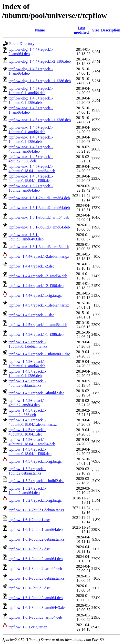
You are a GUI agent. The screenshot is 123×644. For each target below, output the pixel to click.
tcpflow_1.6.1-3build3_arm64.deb (35, 617)
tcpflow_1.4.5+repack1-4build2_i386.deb (27, 412)
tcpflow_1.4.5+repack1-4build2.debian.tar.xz (27, 383)
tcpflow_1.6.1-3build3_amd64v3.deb (38, 608)
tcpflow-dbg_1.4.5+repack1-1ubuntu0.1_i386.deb (31, 100)
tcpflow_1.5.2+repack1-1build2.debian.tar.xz (27, 471)
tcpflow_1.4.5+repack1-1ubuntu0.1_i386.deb (27, 373)
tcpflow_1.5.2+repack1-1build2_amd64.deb (27, 490)
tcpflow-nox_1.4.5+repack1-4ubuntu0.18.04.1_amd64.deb (32, 169)
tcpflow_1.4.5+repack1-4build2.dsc (36, 393)
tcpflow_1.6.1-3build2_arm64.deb (35, 569)
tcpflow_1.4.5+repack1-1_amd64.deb (38, 325)
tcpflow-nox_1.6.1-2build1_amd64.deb (39, 198)
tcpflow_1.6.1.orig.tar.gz (28, 627)
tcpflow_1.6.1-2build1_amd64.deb (36, 530)
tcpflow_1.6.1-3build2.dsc (29, 549)
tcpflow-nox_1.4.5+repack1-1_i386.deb (40, 120)
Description (111, 30)
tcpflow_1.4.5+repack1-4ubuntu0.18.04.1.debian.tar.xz (33, 422)
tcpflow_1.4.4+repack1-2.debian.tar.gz (39, 256)
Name (40, 30)
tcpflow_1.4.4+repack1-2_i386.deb (36, 286)
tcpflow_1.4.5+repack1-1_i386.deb (36, 334)
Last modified (81, 30)
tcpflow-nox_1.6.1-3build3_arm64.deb (39, 247)
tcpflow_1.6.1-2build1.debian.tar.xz (36, 510)
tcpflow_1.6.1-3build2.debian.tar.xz (36, 539)
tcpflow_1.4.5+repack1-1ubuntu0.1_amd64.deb (27, 364)
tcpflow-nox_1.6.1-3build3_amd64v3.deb (26, 237)
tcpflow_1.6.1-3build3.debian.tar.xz (36, 578)
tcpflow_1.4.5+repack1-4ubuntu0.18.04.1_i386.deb (30, 451)
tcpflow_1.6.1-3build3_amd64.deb (36, 598)
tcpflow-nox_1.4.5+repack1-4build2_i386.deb (31, 159)
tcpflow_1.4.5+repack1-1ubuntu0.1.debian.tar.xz (28, 344)
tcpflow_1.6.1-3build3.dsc (29, 588)
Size (96, 30)
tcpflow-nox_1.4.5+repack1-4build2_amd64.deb (31, 149)
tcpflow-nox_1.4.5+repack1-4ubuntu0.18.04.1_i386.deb (31, 178)
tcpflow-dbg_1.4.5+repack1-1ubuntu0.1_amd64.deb (31, 91)
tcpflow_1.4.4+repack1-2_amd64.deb (38, 276)
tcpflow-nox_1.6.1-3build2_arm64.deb (39, 217)
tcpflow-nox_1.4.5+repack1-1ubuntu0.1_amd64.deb (31, 130)
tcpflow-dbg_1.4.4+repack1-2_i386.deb (40, 61)
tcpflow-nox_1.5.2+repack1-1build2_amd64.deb (31, 188)
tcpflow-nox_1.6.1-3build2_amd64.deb (39, 208)
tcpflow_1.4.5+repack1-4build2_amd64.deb (27, 403)
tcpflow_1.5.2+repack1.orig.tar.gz (35, 500)
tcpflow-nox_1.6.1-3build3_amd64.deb (39, 227)
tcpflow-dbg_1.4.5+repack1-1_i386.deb (40, 81)
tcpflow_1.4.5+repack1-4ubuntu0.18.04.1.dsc (27, 432)
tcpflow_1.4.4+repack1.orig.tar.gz (35, 295)
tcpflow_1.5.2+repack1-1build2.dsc (36, 481)
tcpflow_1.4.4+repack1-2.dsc (31, 266)
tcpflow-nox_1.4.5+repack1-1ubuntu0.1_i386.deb (31, 139)
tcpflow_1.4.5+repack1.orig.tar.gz (35, 461)
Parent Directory (21, 44)
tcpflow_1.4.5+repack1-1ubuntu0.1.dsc (39, 354)
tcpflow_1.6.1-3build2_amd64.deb (36, 559)
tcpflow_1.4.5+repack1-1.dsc (31, 315)
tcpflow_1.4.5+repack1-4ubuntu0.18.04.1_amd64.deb (32, 442)
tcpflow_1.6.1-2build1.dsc (29, 520)
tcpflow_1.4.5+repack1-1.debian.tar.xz (39, 305)
